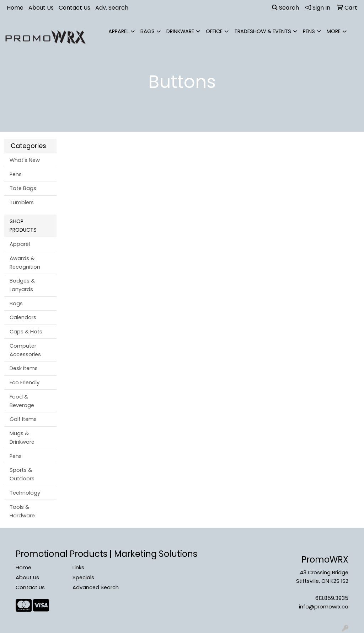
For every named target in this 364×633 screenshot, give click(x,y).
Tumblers (22, 202)
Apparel (119, 31)
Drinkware (180, 31)
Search (285, 8)
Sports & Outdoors (22, 474)
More (334, 31)
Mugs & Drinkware (22, 438)
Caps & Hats (26, 332)
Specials (83, 577)
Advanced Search (96, 587)
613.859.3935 (332, 598)
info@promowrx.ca (324, 607)
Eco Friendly (25, 383)
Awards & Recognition (25, 263)
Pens (309, 31)
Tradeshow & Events (263, 31)
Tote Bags (23, 188)
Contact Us (74, 8)
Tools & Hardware (22, 511)
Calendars (23, 317)
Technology (25, 493)
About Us (41, 8)
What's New (25, 160)
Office (214, 31)
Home (15, 8)
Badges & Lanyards (22, 285)
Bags (148, 31)
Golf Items (23, 419)
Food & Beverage (22, 401)
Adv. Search (112, 8)
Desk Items (24, 368)
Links (78, 568)
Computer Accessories (25, 350)
